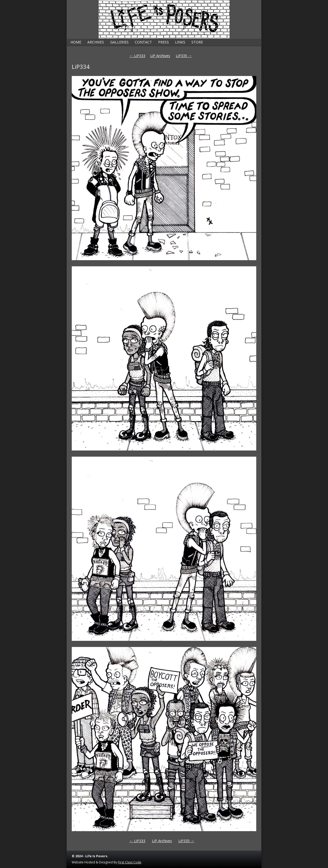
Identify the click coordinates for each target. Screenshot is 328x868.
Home (76, 42)
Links (180, 42)
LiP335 (184, 56)
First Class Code (130, 862)
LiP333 (137, 56)
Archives (96, 42)
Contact (143, 42)
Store (197, 42)
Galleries (119, 42)
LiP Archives (160, 56)
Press (163, 42)
